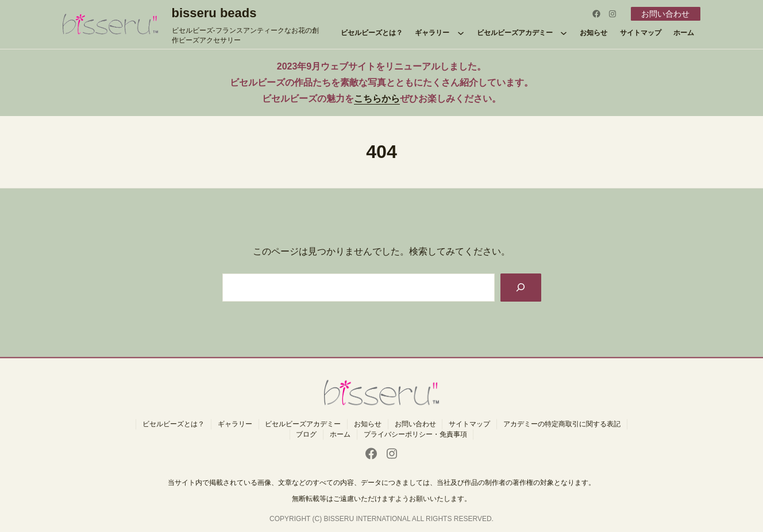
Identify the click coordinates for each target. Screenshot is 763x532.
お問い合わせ (665, 14)
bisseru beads (214, 13)
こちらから (377, 99)
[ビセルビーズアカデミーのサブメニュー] (564, 33)
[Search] (521, 288)
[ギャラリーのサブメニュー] (461, 33)
